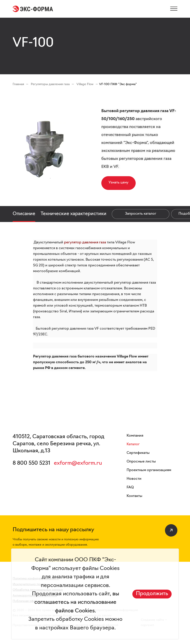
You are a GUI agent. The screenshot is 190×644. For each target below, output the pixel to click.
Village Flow (85, 84)
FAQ (130, 487)
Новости (134, 479)
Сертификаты (138, 453)
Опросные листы (141, 462)
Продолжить (152, 594)
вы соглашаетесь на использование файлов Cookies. (77, 603)
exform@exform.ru (78, 463)
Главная (18, 84)
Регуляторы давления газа (51, 84)
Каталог (133, 444)
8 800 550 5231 (31, 463)
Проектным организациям (149, 470)
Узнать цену (119, 183)
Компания (135, 436)
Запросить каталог (141, 214)
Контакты (134, 496)
